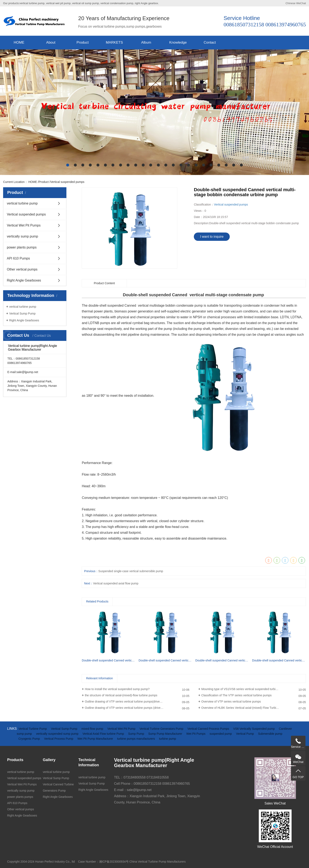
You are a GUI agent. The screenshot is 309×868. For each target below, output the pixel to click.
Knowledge (178, 42)
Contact (210, 42)
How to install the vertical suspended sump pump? (117, 689)
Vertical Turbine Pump (33, 729)
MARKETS (114, 42)
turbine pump (167, 739)
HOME (19, 42)
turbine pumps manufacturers (136, 739)
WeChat (301, 3)
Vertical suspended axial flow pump (116, 583)
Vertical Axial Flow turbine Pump (104, 734)
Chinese (291, 3)
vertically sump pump (22, 236)
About (51, 42)
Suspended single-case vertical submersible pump (131, 571)
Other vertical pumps (22, 269)
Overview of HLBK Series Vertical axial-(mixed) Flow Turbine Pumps (245, 708)
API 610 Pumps (18, 258)
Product (83, 42)
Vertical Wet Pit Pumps (24, 225)
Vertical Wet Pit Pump (122, 729)
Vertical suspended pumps (67, 182)
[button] (68, 165)
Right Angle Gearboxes (24, 280)
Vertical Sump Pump (22, 313)
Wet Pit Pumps (196, 734)
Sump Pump (136, 734)
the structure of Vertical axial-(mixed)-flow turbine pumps (121, 695)
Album (146, 42)
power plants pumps (22, 247)
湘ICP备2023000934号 (114, 862)
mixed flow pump (93, 729)
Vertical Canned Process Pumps (209, 729)
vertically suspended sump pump (58, 734)
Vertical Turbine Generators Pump (162, 729)
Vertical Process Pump (59, 739)
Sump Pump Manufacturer (165, 734)
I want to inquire (212, 237)
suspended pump (221, 734)
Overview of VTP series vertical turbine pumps (231, 702)
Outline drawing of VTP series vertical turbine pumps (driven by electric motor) (135, 708)
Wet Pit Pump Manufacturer (96, 739)
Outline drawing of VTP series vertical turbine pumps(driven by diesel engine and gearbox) (137, 702)
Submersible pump (270, 734)
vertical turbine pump (22, 203)
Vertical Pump (245, 734)
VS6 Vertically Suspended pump (254, 729)
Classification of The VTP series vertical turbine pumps (236, 695)
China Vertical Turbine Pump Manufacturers (158, 862)
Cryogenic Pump (30, 739)
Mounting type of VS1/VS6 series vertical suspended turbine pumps (245, 689)
